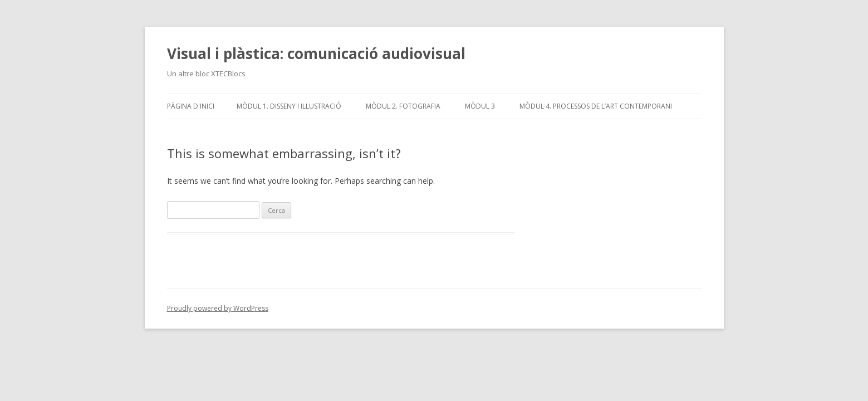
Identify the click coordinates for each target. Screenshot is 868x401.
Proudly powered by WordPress (218, 308)
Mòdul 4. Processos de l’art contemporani (596, 106)
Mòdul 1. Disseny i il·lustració (289, 106)
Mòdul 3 (480, 106)
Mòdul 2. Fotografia (403, 106)
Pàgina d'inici (191, 106)
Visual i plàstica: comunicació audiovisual (316, 53)
